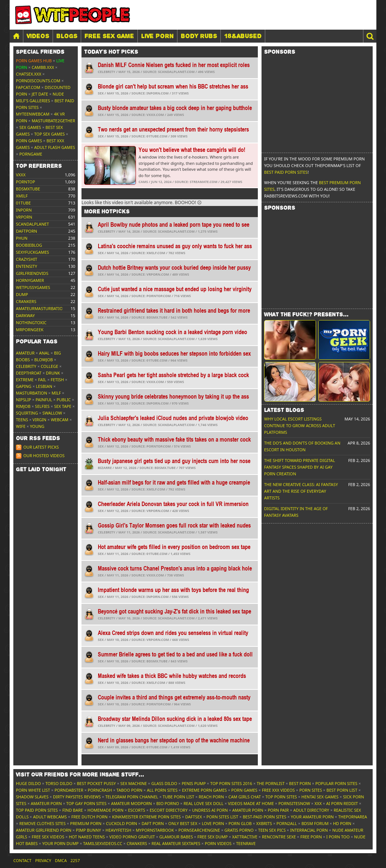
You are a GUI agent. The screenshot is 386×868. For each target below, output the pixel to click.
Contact (22, 860)
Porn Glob (240, 823)
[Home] (16, 36)
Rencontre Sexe (279, 837)
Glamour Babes (176, 837)
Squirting (27, 413)
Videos (38, 36)
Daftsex (194, 817)
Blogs (67, 36)
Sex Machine (134, 783)
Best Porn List (342, 790)
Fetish (57, 380)
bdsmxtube (28, 189)
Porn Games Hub (34, 61)
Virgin (39, 420)
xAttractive (245, 837)
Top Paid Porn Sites (37, 810)
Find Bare (73, 810)
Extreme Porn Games (204, 790)
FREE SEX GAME (109, 36)
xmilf (22, 196)
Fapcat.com (28, 87)
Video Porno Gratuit (132, 837)
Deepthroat (29, 373)
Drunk (53, 373)
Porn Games (29, 141)
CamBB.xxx (43, 67)
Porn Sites (311, 790)
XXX (318, 803)
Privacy (43, 860)
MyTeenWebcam (33, 114)
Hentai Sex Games (320, 797)
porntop (26, 182)
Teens (22, 420)
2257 (75, 860)
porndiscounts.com (38, 81)
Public (64, 400)
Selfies (42, 406)
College (49, 366)
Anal (44, 353)
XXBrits (264, 823)
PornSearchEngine (199, 830)
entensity (26, 266)
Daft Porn (153, 823)
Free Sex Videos (48, 837)
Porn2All (287, 823)
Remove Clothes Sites (42, 823)
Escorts (136, 810)
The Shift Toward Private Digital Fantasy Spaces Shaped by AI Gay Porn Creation (300, 467)
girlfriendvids (32, 273)
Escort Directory (169, 810)
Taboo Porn (129, 790)
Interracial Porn (309, 830)
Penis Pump (194, 783)
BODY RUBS (199, 36)
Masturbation (31, 393)
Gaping (24, 386)
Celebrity (26, 366)
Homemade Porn (105, 810)
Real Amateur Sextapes (176, 843)
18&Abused (243, 36)
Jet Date (40, 94)
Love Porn (213, 823)
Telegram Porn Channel (132, 797)
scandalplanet (32, 224)
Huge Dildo (28, 783)
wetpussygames (33, 287)
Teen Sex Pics (272, 830)
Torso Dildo (59, 783)
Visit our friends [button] (80, 775)
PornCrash (100, 790)
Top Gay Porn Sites (86, 803)
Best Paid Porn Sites (286, 172)
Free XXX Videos (278, 790)
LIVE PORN (157, 36)
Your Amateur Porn (312, 817)
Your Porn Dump (60, 843)
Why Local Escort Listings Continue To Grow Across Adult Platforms (300, 425)
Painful (44, 400)
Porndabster (69, 790)
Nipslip (24, 400)
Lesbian (44, 386)
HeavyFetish (119, 830)
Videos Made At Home (251, 803)
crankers (26, 301)
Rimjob (23, 406)
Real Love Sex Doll (203, 803)
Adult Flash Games (54, 147)
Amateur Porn (46, 803)
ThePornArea (353, 817)
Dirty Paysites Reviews (77, 797)
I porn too (338, 837)
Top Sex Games (49, 134)
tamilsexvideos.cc (103, 843)
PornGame (31, 154)
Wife (21, 426)
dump (22, 294)
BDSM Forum (315, 823)
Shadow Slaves (32, 797)
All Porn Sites (162, 790)
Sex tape (63, 406)
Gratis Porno (239, 830)
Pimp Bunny (89, 830)
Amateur (25, 353)
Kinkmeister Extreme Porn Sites (147, 817)
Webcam (59, 420)
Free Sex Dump (213, 837)
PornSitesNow (294, 803)
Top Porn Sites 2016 (231, 783)
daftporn (26, 231)
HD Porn (342, 823)
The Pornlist (271, 783)
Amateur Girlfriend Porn (44, 830)
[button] (370, 36)
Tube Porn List (178, 797)
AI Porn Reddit (342, 803)
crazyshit (26, 259)
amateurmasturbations (42, 308)
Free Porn (311, 837)
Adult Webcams (50, 817)
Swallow (52, 413)
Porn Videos (218, 843)
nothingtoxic (31, 322)
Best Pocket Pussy (96, 783)
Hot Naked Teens (87, 837)
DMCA (61, 860)
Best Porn (300, 783)
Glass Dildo (164, 783)
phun (22, 238)
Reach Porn (211, 797)
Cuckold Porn (122, 823)
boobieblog (29, 245)
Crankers (137, 843)
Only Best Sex (183, 823)
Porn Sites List (222, 817)
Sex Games (30, 127)
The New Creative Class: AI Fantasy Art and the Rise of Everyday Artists (301, 491)
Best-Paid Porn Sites (264, 817)
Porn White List (33, 790)
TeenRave (246, 843)
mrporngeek (30, 330)
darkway (25, 315)
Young (37, 426)
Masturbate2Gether (54, 121)
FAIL (42, 380)
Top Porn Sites (281, 797)
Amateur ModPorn (132, 803)
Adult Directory (311, 810)
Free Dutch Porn (89, 817)
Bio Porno (168, 803)
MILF (56, 393)
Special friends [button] (40, 52)
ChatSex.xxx (29, 74)
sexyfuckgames (32, 252)
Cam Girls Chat (245, 797)
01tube (23, 203)
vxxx (21, 175)
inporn (24, 210)
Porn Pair (278, 810)
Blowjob (44, 360)
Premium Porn (86, 823)
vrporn (24, 217)
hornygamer (30, 280)
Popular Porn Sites (336, 783)
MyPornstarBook (155, 830)
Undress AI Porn (210, 810)
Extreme (25, 380)
